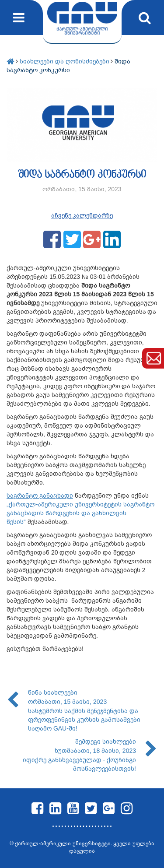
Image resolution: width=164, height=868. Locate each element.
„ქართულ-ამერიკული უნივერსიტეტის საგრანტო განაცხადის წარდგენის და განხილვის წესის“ (80, 513)
